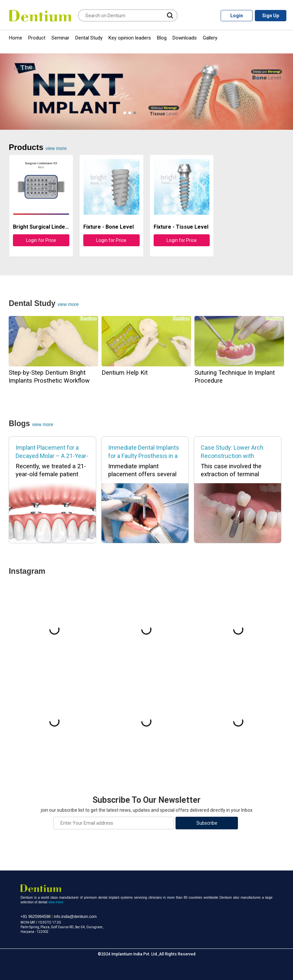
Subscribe (207, 823)
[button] (125, 113)
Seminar (60, 38)
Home (16, 38)
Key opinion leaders (130, 38)
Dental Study (89, 38)
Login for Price (41, 240)
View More (43, 424)
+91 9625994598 (36, 917)
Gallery (210, 38)
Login (237, 16)
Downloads (185, 38)
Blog (162, 38)
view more (56, 148)
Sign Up (271, 16)
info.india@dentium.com (75, 917)
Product (37, 38)
